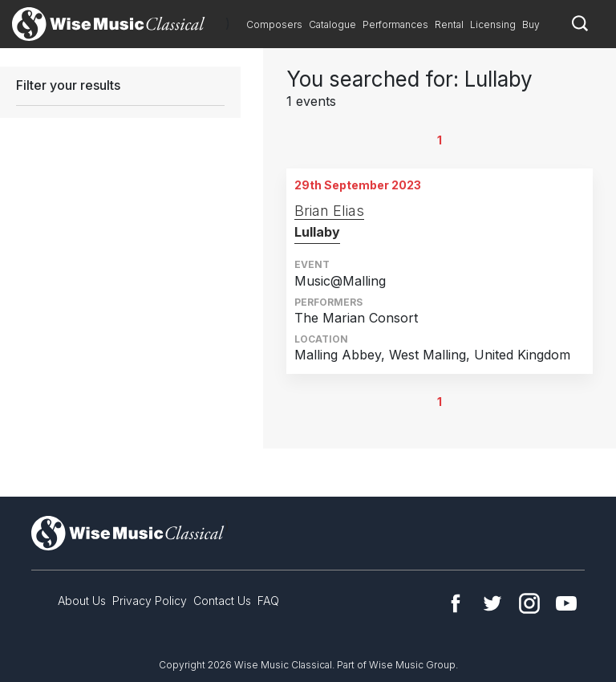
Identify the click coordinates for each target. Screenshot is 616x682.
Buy (531, 24)
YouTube (566, 603)
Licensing (493, 24)
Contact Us (222, 601)
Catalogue (332, 24)
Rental (449, 24)
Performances (395, 24)
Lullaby (317, 232)
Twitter (492, 603)
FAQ (268, 601)
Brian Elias (329, 211)
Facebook (456, 603)
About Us (82, 601)
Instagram (529, 603)
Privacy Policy (150, 601)
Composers (274, 24)
